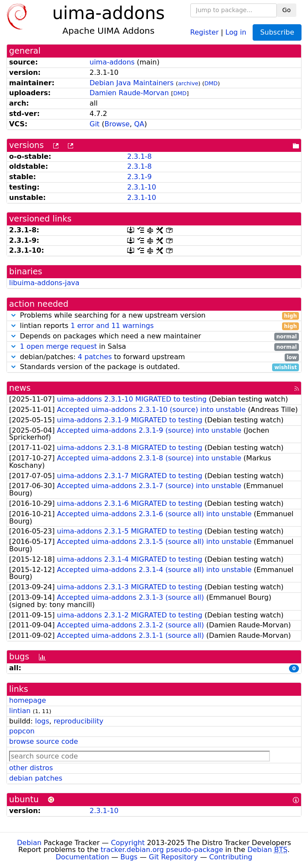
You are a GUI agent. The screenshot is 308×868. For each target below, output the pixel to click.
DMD (211, 83)
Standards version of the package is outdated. (154, 367)
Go (287, 10)
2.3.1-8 (140, 156)
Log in (236, 32)
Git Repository (173, 857)
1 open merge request (58, 346)
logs (42, 721)
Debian (29, 843)
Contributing (231, 857)
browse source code (43, 741)
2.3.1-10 (142, 187)
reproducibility (79, 721)
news (20, 388)
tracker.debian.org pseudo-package (162, 850)
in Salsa (154, 347)
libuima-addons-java (44, 283)
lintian (20, 711)
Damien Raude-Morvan (129, 93)
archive (188, 83)
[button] (13, 315)
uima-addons (112, 62)
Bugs (129, 857)
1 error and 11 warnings (112, 326)
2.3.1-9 (140, 177)
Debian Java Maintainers (132, 83)
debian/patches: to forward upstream (154, 357)
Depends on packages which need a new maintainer (154, 336)
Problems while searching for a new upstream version (154, 316)
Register (205, 32)
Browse (117, 124)
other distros (31, 768)
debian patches (36, 778)
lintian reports (154, 326)
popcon (22, 731)
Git (95, 124)
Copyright (128, 843)
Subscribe (277, 32)
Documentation (82, 857)
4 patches (95, 357)
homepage (27, 700)
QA (139, 124)
